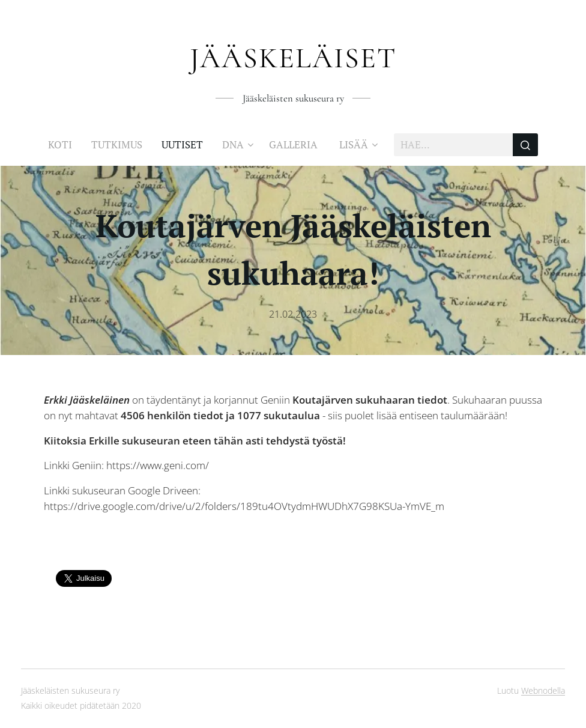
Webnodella (543, 690)
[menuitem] (65, 145)
